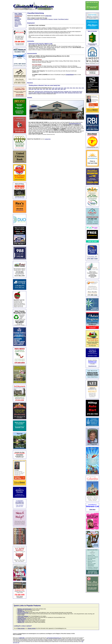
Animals (56, 19)
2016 (65, 88)
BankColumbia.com (92, 44)
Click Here (92, 510)
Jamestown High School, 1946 (75, 93)
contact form (48, 16)
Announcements (44, 19)
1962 (32, 89)
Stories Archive (18, 25)
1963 (35, 89)
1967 (41, 89)
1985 (59, 89)
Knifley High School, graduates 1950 (45, 93)
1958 (30, 89)
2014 (71, 88)
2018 (59, 88)
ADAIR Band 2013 (39, 92)
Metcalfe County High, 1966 (60, 93)
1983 (53, 89)
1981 (47, 89)
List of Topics (18, 22)
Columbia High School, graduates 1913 (62, 92)
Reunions (51, 19)
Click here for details (20, 96)
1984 (56, 89)
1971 (44, 89)
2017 (54, 88)
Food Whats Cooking (63, 19)
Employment (30, 19)
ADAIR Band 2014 (48, 92)
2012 (77, 88)
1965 (38, 89)
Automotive (36, 19)
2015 (68, 88)
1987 (65, 89)
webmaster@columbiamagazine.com (54, 638)
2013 (74, 88)
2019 (56, 88)
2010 (83, 88)
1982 (50, 89)
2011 (80, 88)
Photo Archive (18, 23)
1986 (62, 89)
